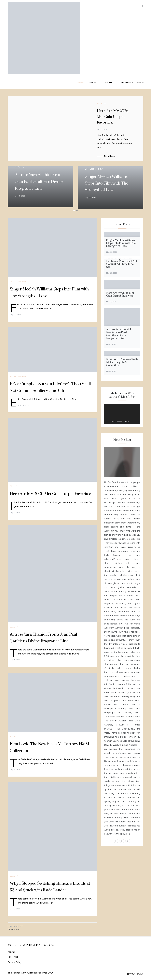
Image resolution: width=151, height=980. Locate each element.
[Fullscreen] (137, 421)
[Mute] (132, 421)
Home (80, 83)
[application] (122, 414)
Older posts (13, 929)
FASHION (94, 83)
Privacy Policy (15, 962)
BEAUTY (109, 83)
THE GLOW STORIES (131, 83)
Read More (110, 156)
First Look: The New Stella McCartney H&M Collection (122, 362)
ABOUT (12, 952)
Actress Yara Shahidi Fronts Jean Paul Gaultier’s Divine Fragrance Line (40, 182)
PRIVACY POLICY (134, 974)
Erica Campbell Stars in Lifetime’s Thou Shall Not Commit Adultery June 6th (122, 263)
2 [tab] (77, 211)
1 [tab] (74, 211)
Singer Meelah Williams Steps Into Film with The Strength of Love (107, 183)
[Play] (108, 421)
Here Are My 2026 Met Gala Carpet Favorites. (113, 117)
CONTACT (13, 957)
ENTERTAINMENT (95, 169)
